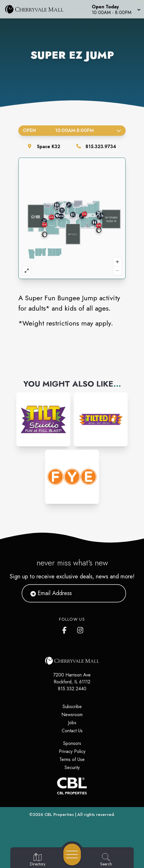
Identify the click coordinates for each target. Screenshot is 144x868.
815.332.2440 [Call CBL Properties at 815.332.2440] (72, 689)
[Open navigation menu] (72, 854)
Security (72, 767)
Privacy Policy (72, 751)
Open (72, 130)
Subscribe (72, 707)
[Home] (37, 9)
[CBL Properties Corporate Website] (72, 786)
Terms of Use (72, 759)
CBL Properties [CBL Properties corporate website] (59, 815)
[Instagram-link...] (43, 419)
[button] (116, 9)
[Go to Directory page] (38, 860)
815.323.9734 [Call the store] (101, 147)
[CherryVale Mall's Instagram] (81, 629)
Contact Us (72, 731)
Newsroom (72, 715)
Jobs (72, 723)
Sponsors (72, 743)
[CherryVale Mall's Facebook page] (66, 629)
